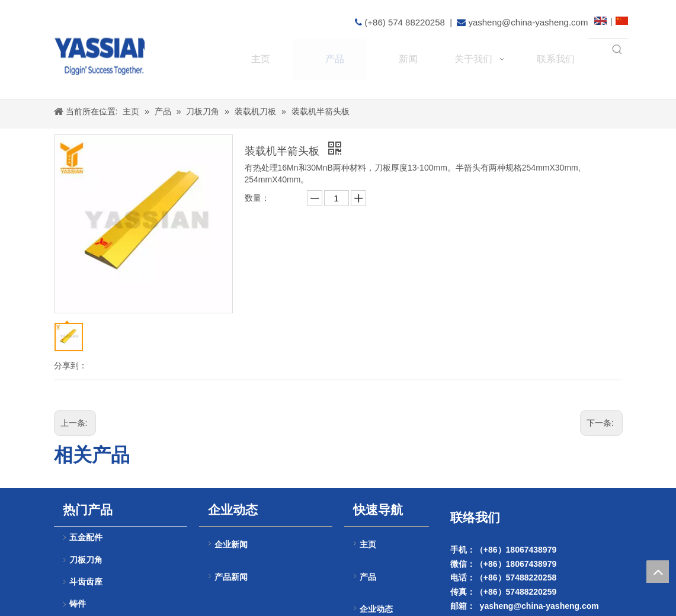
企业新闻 (231, 544)
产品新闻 (231, 577)
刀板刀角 (86, 560)
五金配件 (86, 538)
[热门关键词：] (617, 50)
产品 (368, 577)
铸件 (78, 604)
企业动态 (376, 609)
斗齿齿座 (86, 582)
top (658, 572)
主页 (368, 545)
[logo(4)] (118, 52)
